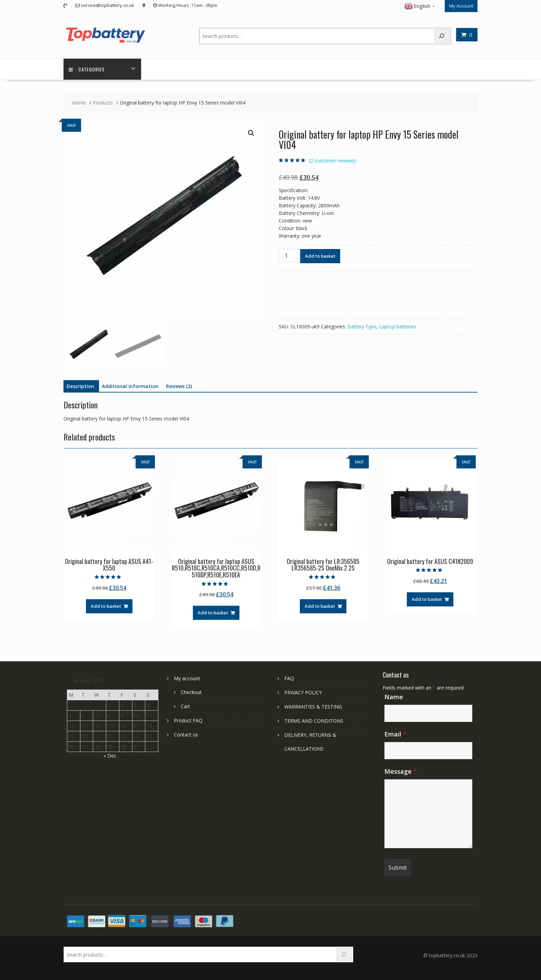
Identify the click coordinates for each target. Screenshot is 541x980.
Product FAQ (188, 720)
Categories (87, 69)
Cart (185, 706)
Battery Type (362, 326)
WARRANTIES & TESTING (313, 707)
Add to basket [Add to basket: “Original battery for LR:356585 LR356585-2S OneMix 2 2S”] (320, 606)
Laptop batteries (398, 326)
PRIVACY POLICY (303, 692)
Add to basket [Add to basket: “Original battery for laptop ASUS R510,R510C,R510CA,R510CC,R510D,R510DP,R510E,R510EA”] (213, 613)
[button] (251, 133)
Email (395, 734)
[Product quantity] (289, 256)
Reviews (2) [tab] (179, 386)
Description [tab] (80, 386)
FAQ (289, 678)
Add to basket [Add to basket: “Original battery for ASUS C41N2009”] (427, 599)
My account (187, 678)
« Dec (110, 756)
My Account (461, 6)
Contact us (186, 735)
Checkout (191, 692)
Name (394, 697)
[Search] (442, 36)
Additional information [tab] (130, 386)
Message (401, 771)
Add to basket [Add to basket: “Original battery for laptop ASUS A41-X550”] (106, 606)
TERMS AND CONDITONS (314, 721)
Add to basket (320, 256)
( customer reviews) (333, 161)
